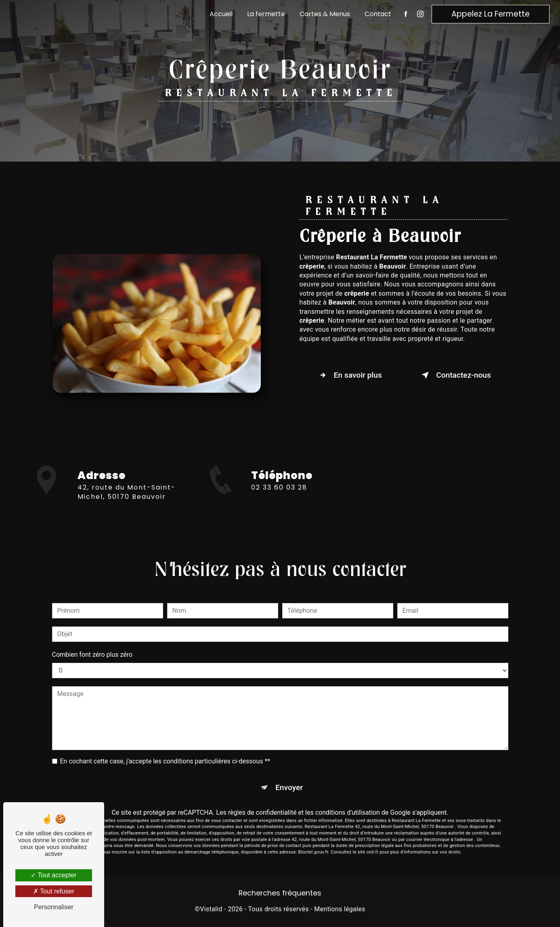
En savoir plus (349, 375)
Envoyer (289, 787)
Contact (378, 14)
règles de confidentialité (262, 812)
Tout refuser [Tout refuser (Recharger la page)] (54, 891)
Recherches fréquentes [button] (280, 893)
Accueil (221, 14)
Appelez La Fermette (491, 14)
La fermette (266, 14)
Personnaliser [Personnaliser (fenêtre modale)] (54, 907)
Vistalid (211, 909)
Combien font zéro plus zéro (92, 655)
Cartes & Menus (325, 14)
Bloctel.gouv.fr (313, 852)
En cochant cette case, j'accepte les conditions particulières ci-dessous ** (165, 761)
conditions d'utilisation (348, 812)
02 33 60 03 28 (279, 495)
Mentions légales (340, 909)
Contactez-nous (455, 375)
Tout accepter (53, 875)
